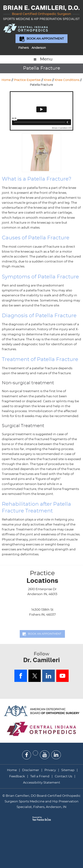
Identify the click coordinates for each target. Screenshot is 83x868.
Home (6, 80)
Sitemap (68, 770)
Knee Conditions (67, 80)
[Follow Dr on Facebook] (27, 755)
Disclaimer (31, 770)
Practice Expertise (27, 80)
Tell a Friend (40, 776)
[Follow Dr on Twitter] (35, 753)
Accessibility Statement (42, 783)
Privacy (50, 770)
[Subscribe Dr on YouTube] (45, 755)
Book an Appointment (45, 39)
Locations (42, 577)
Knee (48, 80)
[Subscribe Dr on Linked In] (56, 755)
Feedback (17, 776)
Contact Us (63, 776)
